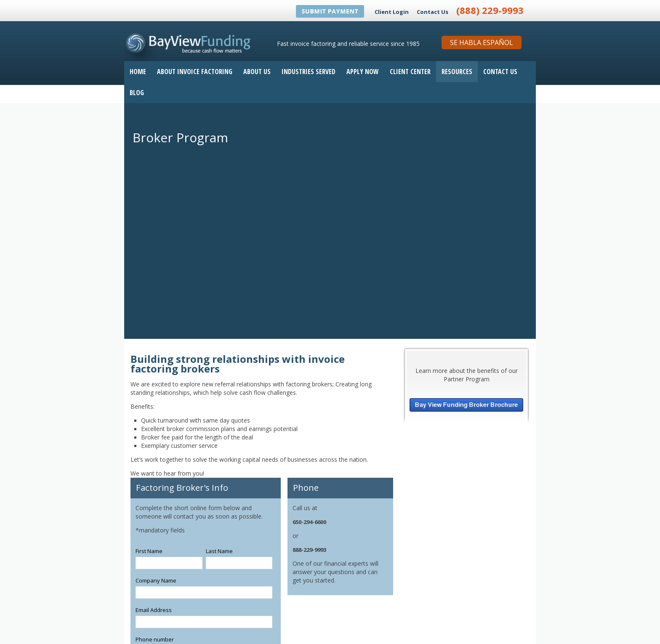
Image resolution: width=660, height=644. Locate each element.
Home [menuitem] (138, 72)
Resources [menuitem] (457, 72)
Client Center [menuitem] (410, 72)
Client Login (392, 12)
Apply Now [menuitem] (363, 72)
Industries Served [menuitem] (309, 72)
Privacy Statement (511, 631)
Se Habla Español (482, 43)
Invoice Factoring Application (424, 631)
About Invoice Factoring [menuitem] (195, 72)
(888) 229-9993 (490, 10)
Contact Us (432, 12)
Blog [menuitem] (137, 93)
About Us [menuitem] (257, 72)
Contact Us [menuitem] (500, 72)
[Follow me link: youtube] (412, 617)
